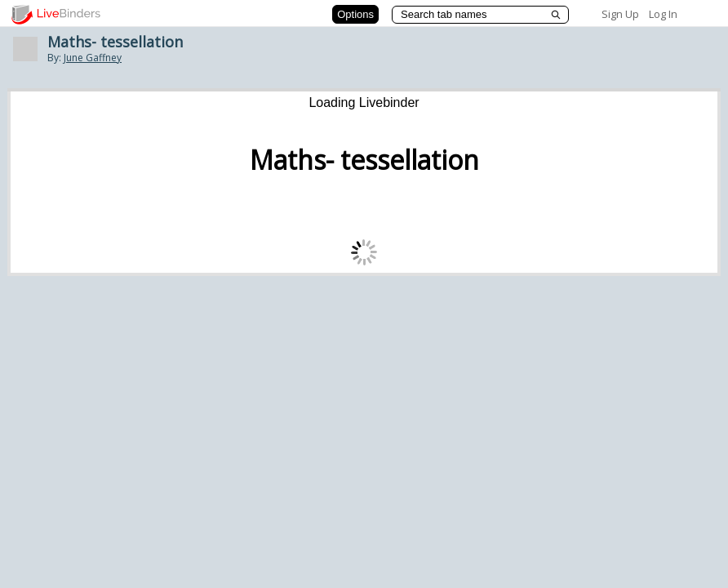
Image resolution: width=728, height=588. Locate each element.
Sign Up (620, 14)
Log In (663, 14)
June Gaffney (93, 58)
